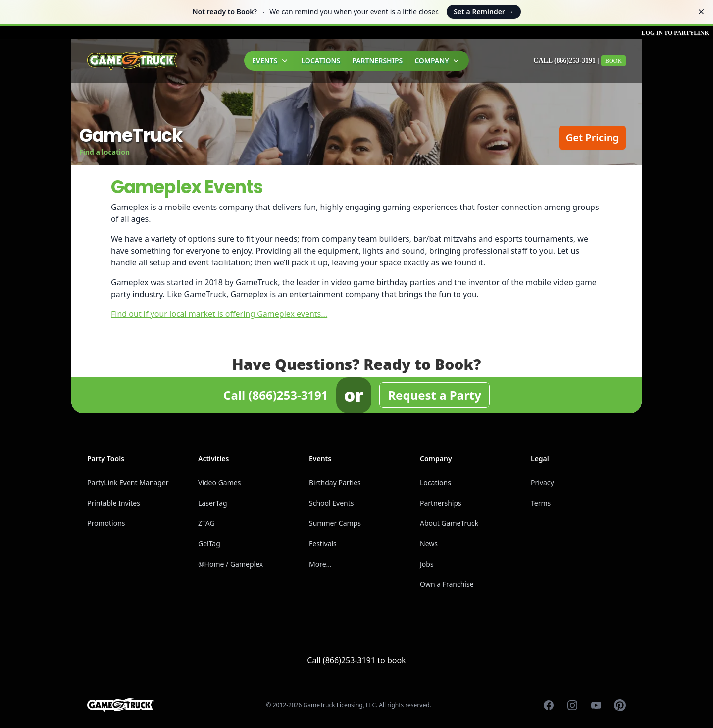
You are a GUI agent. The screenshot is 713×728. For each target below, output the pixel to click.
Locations (321, 61)
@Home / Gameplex (230, 564)
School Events (331, 503)
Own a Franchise (447, 584)
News (429, 544)
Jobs (427, 564)
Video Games (219, 483)
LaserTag (213, 503)
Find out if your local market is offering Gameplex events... (219, 314)
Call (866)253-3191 (564, 61)
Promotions (106, 523)
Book (613, 61)
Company (438, 61)
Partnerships (377, 61)
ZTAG (206, 523)
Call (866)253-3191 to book (356, 660)
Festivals (323, 544)
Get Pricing (592, 137)
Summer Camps (335, 523)
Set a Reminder (484, 12)
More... (320, 564)
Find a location (104, 152)
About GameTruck (449, 523)
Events (271, 61)
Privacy (542, 483)
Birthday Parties (335, 483)
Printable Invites (114, 503)
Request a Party (434, 395)
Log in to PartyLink (675, 33)
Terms (541, 503)
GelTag (209, 544)
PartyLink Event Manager (128, 483)
